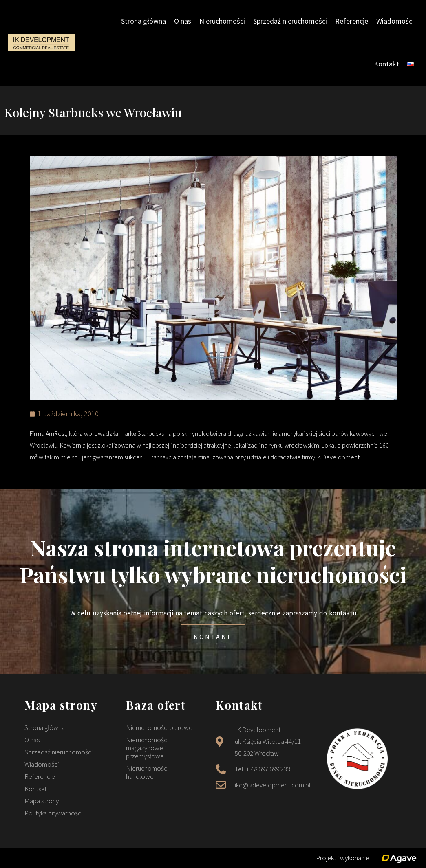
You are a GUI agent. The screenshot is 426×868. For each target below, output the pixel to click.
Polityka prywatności (53, 813)
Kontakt (386, 64)
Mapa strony (42, 801)
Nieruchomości (222, 21)
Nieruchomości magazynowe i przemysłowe (147, 748)
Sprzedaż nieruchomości (290, 21)
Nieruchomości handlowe (147, 772)
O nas (183, 21)
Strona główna (143, 21)
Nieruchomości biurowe (159, 727)
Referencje (352, 21)
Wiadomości (395, 21)
